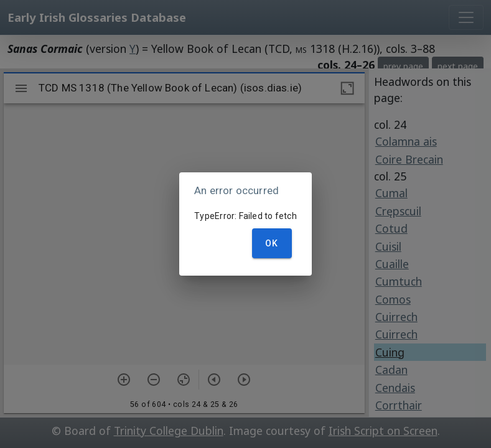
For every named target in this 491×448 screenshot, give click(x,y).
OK (272, 243)
